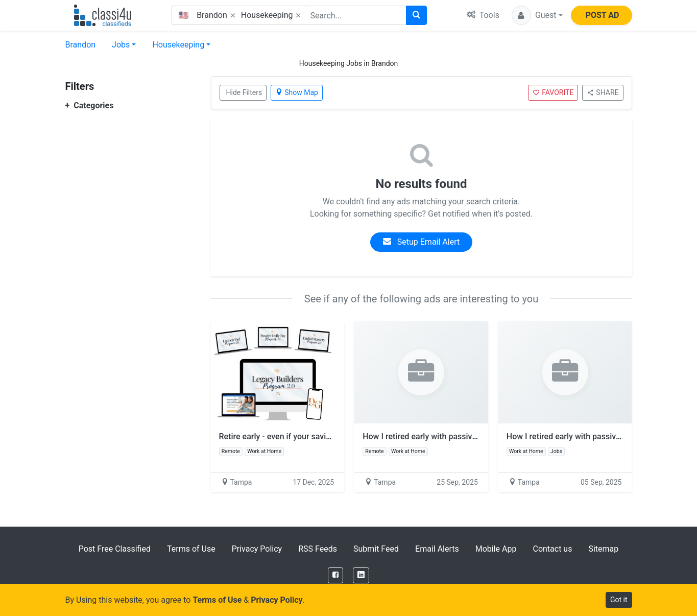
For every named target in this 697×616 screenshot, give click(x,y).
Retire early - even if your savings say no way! (307, 436)
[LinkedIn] (361, 575)
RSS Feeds (318, 549)
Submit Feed (376, 549)
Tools (483, 15)
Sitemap (603, 549)
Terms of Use (191, 549)
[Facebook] (335, 575)
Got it (619, 600)
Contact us (552, 549)
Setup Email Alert (421, 242)
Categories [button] (90, 105)
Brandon (81, 45)
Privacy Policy (257, 549)
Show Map (297, 92)
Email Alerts (437, 549)
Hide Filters (244, 92)
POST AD (603, 15)
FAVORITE (553, 92)
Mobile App (496, 549)
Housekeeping (178, 45)
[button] (537, 15)
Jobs (121, 45)
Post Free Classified (115, 549)
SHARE (603, 92)
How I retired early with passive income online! (452, 436)
